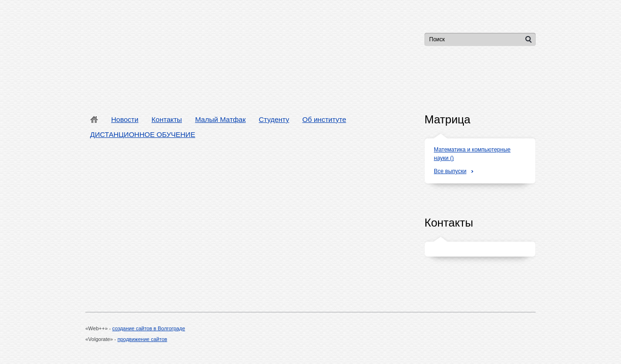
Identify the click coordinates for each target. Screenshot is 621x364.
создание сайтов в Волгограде (148, 328)
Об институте (324, 119)
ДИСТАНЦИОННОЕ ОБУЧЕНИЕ (143, 134)
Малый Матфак (220, 119)
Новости (125, 119)
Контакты (167, 119)
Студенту (274, 119)
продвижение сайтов (143, 339)
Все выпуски (450, 171)
